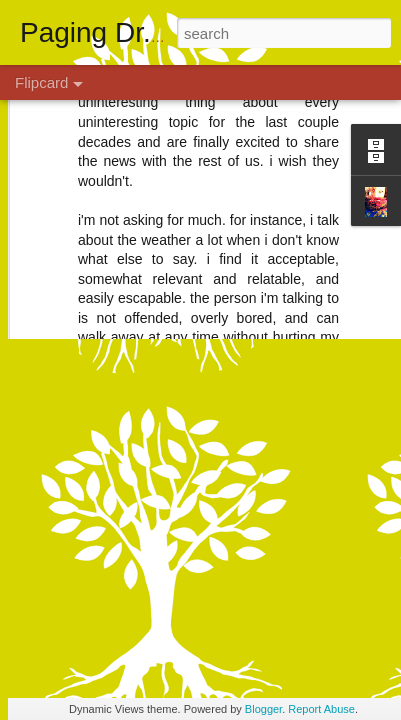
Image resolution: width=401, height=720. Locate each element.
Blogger (263, 709)
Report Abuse (321, 709)
